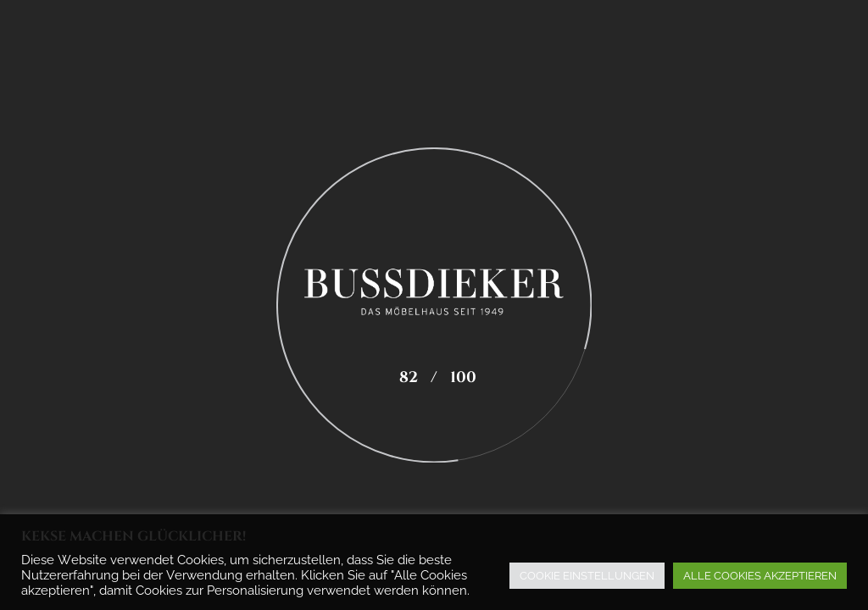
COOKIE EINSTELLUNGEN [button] (587, 576)
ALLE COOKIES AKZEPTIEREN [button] (760, 576)
